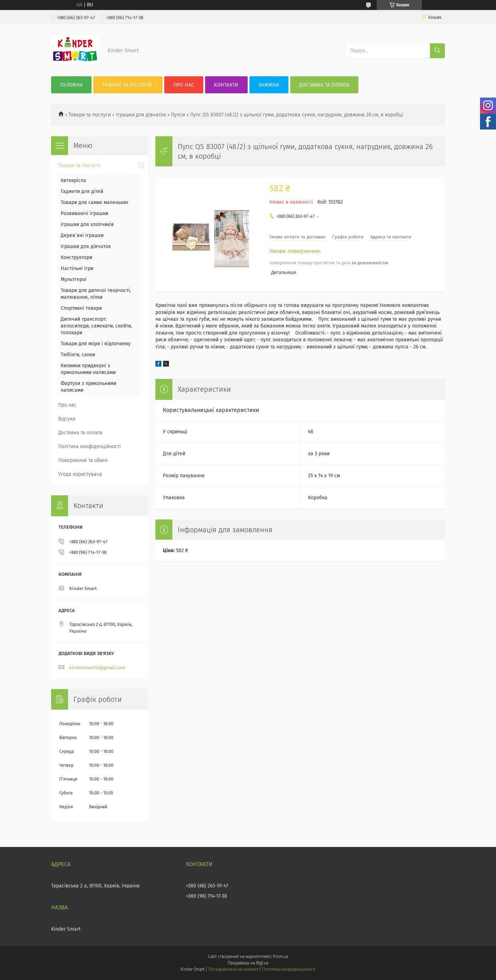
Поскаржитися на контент (233, 969)
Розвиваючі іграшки (84, 213)
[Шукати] (437, 51)
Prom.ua (280, 957)
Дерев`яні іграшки (82, 235)
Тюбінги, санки (78, 355)
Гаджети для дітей (82, 191)
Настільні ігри (77, 268)
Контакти (226, 85)
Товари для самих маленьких (95, 202)
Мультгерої (74, 279)
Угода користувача (80, 474)
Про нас (184, 85)
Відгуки (67, 419)
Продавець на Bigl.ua (248, 963)
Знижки (269, 85)
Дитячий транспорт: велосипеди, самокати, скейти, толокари (96, 326)
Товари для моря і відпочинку (96, 344)
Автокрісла (73, 180)
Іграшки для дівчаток (141, 115)
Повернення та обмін (83, 460)
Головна (71, 85)
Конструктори (76, 257)
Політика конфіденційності (90, 447)
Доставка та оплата (324, 85)
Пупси (178, 115)
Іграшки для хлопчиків (87, 224)
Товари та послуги (127, 85)
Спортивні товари (81, 308)
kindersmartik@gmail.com (97, 668)
